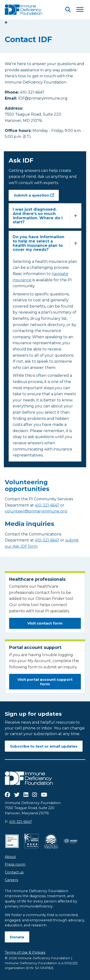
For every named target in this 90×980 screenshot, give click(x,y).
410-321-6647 (47, 505)
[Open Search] (68, 9)
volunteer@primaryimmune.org (36, 511)
